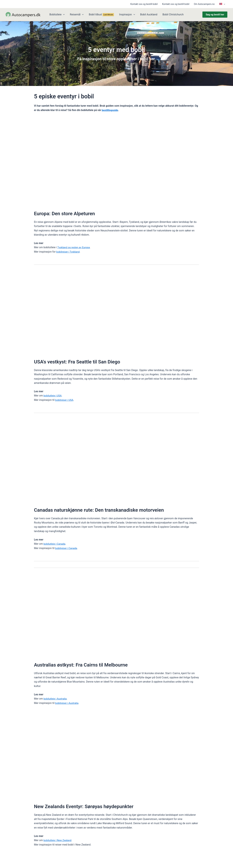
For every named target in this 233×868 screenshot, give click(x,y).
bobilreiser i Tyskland (68, 252)
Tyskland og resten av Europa (74, 247)
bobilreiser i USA (65, 400)
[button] (224, 4)
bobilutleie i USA (53, 396)
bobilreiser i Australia (67, 703)
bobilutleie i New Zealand (58, 840)
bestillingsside (110, 110)
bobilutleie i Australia (55, 699)
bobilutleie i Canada (55, 544)
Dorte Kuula (91, 861)
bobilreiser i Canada (67, 548)
